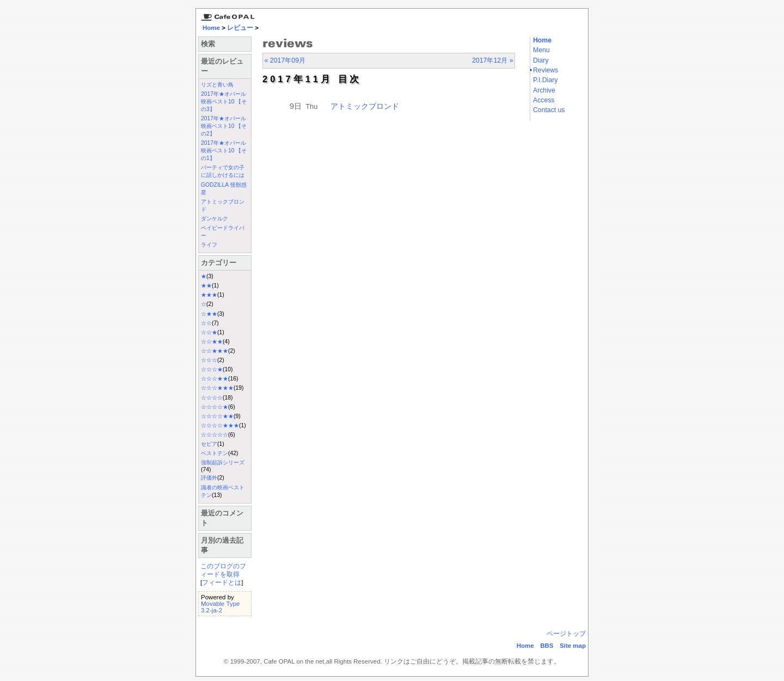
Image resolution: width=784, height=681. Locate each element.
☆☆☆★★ (215, 379)
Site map (573, 646)
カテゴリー (219, 263)
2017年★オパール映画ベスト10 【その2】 (224, 126)
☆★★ (209, 314)
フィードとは (222, 582)
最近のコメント (222, 518)
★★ (206, 286)
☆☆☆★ (212, 369)
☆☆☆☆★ (215, 407)
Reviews (546, 70)
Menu (541, 50)
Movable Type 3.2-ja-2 (220, 607)
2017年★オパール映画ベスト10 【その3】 (224, 102)
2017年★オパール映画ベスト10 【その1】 (224, 151)
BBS (547, 646)
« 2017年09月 (285, 60)
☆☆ (206, 323)
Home (211, 28)
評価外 (209, 478)
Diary (541, 60)
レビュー (240, 28)
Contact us (549, 110)
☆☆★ (209, 332)
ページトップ (566, 634)
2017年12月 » (493, 60)
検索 (208, 44)
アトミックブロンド (365, 106)
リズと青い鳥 (217, 85)
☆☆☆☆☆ (215, 435)
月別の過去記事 (222, 545)
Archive (544, 90)
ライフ (209, 245)
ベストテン (215, 453)
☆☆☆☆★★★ (220, 425)
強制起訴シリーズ (223, 462)
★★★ (209, 295)
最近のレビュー (222, 66)
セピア (209, 444)
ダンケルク (215, 219)
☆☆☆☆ (212, 398)
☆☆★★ (212, 342)
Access (544, 100)
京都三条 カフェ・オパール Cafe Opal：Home (226, 15)
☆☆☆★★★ (217, 388)
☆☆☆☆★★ (217, 416)
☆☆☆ (209, 360)
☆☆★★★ (215, 351)
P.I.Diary (545, 80)
